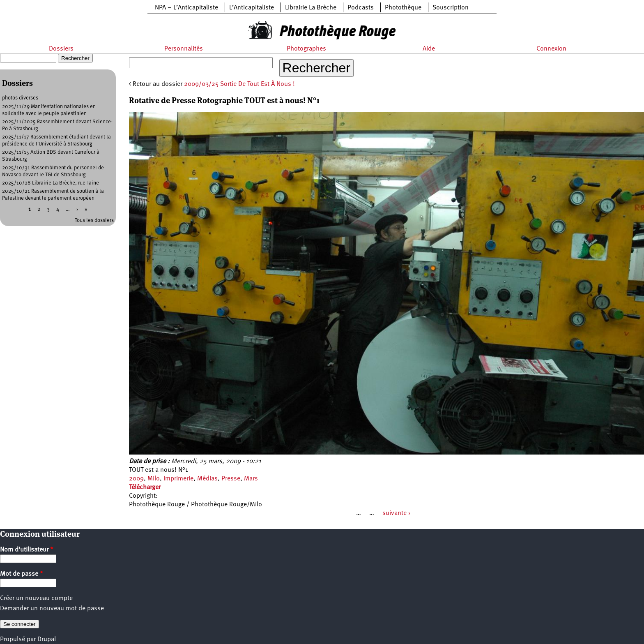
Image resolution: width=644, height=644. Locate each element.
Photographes (306, 49)
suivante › (396, 513)
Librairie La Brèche (311, 8)
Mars (251, 479)
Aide (429, 49)
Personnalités (184, 49)
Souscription (451, 8)
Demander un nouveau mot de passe (52, 609)
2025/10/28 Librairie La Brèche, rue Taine (51, 183)
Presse (231, 479)
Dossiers (61, 49)
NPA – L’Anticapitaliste (186, 8)
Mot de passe (22, 574)
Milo (154, 479)
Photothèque (403, 8)
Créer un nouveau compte (36, 598)
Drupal (47, 639)
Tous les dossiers (94, 220)
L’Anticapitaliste (252, 8)
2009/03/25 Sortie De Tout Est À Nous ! (239, 84)
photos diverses (20, 98)
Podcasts (361, 8)
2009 (136, 479)
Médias (207, 479)
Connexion (551, 49)
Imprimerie (178, 479)
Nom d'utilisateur (27, 550)
